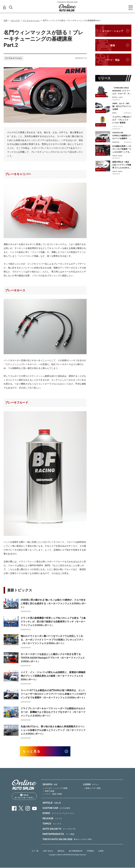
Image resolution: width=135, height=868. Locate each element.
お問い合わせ (48, 851)
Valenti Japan (117, 156)
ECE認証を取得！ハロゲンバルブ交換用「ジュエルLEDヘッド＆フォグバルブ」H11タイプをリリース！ (122, 149)
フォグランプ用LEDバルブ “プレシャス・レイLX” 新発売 (122, 120)
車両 (113, 46)
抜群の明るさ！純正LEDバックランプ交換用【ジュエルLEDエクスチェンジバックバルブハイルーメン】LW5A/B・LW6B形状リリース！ (122, 165)
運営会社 (61, 851)
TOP (6, 20)
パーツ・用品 (113, 60)
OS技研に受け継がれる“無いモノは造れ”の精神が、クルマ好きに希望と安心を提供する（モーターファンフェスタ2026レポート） (53, 603)
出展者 (101, 851)
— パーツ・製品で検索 (52, 794)
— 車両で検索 (48, 791)
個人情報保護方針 (76, 851)
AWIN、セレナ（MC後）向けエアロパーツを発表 (122, 106)
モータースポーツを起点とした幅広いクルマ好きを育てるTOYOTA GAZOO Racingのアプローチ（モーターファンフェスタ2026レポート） (53, 658)
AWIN (114, 113)
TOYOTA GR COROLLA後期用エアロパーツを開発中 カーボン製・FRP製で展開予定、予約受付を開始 (122, 136)
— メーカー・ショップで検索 (55, 788)
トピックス (15, 20)
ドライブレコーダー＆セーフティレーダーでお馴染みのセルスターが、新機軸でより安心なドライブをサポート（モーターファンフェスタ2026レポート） (53, 712)
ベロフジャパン (118, 126)
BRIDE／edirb (118, 97)
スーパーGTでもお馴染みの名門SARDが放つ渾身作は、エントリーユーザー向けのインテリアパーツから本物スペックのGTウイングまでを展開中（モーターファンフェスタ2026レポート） (53, 694)
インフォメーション (31, 20)
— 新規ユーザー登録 (92, 788)
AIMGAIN (116, 142)
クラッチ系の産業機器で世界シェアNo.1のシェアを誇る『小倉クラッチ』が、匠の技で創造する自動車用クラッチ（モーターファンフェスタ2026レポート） (53, 622)
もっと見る (32, 751)
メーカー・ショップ (113, 31)
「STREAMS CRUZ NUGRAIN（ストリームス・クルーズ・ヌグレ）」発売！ (122, 91)
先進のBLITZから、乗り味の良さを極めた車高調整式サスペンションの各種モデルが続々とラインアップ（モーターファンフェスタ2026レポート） (53, 730)
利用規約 (90, 851)
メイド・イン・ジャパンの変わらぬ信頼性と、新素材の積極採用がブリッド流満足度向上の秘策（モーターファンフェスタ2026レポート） (53, 676)
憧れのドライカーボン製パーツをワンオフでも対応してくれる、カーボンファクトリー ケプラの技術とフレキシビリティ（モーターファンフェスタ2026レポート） (52, 640)
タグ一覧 (35, 851)
